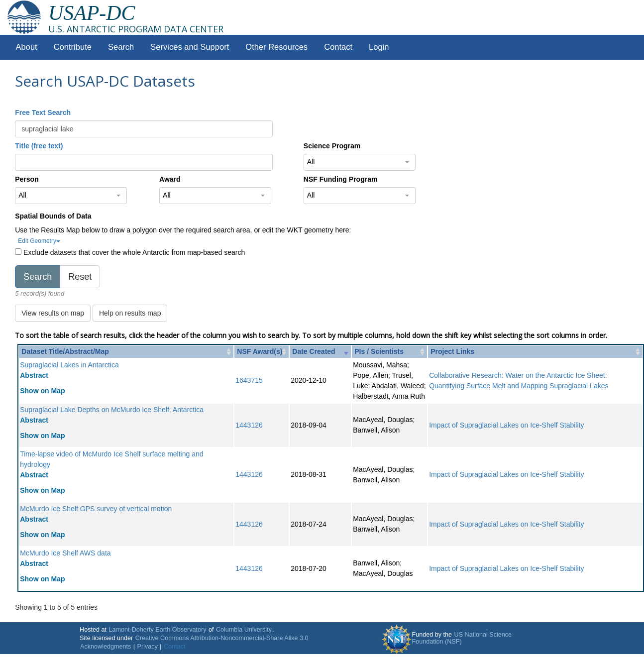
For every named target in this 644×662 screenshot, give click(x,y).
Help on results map (130, 313)
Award (170, 179)
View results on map (53, 313)
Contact (338, 47)
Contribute (73, 47)
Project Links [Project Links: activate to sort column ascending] (452, 351)
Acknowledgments (106, 647)
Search (121, 47)
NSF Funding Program (341, 179)
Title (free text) (39, 146)
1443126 (249, 425)
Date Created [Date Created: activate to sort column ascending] (314, 351)
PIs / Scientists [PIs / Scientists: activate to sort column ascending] (379, 351)
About (27, 47)
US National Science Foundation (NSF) (462, 638)
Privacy (148, 647)
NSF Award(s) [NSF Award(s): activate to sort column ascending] (260, 351)
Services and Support (190, 47)
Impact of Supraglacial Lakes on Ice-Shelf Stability (506, 425)
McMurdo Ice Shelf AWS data (65, 553)
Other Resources (276, 47)
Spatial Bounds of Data (53, 216)
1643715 (249, 380)
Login (379, 47)
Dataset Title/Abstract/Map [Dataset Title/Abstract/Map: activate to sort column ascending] (65, 351)
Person (27, 179)
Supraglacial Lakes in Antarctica (69, 365)
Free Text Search (43, 112)
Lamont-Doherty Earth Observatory (157, 630)
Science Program (332, 146)
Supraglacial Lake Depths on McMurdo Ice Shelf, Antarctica (112, 410)
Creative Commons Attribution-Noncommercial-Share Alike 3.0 (222, 638)
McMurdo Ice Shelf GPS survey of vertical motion (96, 509)
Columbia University (244, 630)
